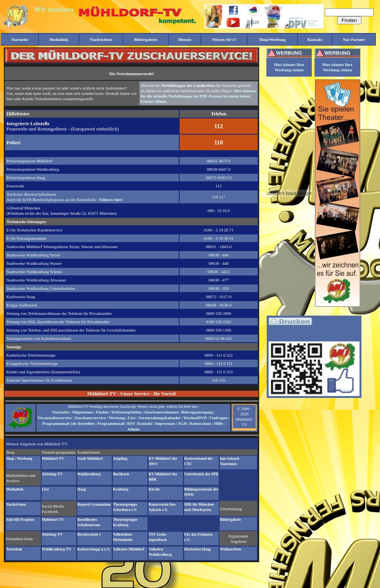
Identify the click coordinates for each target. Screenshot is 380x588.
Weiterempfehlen (126, 412)
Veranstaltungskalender (160, 418)
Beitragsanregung (197, 412)
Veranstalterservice (55, 418)
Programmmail (111, 423)
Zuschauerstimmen (161, 412)
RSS (131, 423)
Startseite (61, 412)
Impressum (165, 423)
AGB (182, 423)
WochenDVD (195, 418)
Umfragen (219, 418)
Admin (133, 429)
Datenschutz (200, 423)
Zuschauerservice (90, 418)
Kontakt (145, 423)
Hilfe (218, 423)
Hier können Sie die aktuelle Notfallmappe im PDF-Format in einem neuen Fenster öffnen (198, 96)
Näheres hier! (111, 200)
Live (132, 418)
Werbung (117, 418)
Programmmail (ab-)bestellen (68, 423)
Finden (102, 412)
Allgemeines (82, 412)
